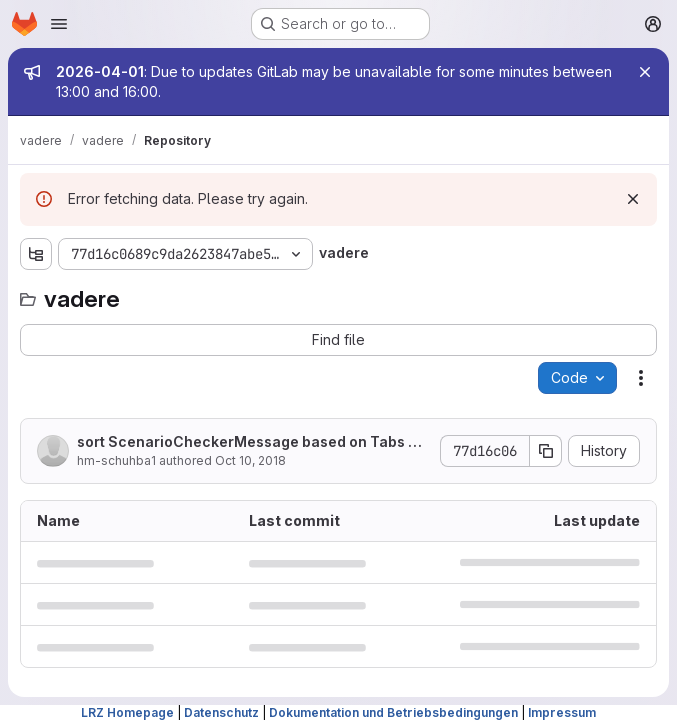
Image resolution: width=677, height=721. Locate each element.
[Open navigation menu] (59, 24)
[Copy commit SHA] (546, 451)
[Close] (645, 72)
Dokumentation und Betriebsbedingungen (393, 712)
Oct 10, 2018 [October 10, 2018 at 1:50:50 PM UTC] (250, 460)
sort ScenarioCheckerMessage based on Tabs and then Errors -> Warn (251, 442)
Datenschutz (221, 712)
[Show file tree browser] (36, 254)
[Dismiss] (633, 199)
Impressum (562, 712)
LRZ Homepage (127, 712)
